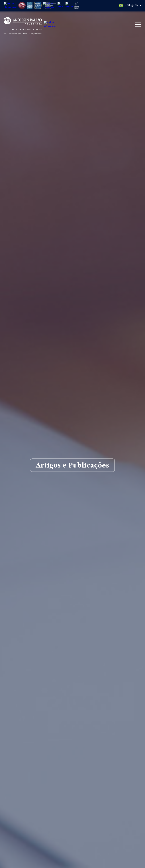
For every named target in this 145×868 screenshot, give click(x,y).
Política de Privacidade (16, 865)
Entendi (135, 862)
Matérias (12, 748)
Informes (102, 748)
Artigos (39, 748)
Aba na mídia (69, 748)
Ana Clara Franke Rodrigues (32, 797)
